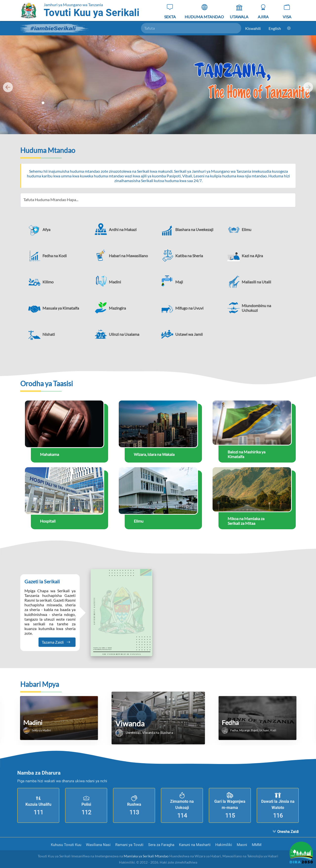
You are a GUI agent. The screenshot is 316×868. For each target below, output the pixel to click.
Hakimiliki (224, 845)
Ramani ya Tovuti (130, 845)
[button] (58, 229)
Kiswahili (253, 28)
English (275, 28)
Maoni (242, 845)
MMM (257, 845)
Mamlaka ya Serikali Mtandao (146, 856)
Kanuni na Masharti (195, 845)
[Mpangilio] (289, 28)
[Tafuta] (191, 28)
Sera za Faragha (162, 845)
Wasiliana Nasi (99, 845)
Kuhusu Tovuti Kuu (67, 845)
